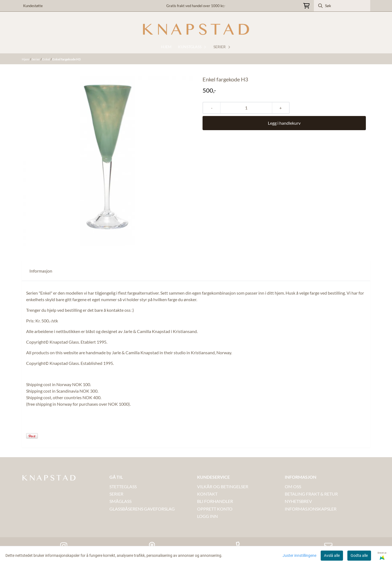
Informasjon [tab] (41, 271)
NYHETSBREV (298, 501)
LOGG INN (207, 516)
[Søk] (342, 6)
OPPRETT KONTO (215, 509)
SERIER (116, 494)
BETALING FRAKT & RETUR (311, 494)
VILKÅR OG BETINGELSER (223, 486)
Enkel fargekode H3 (66, 59)
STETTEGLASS (123, 486)
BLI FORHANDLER (215, 501)
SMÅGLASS (120, 501)
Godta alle (359, 555)
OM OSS (293, 486)
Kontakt (207, 494)
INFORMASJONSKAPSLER (311, 509)
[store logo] (196, 29)
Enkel (46, 59)
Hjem (26, 59)
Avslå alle (332, 555)
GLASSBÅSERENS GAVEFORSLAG (142, 509)
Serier (36, 59)
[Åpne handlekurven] (306, 6)
